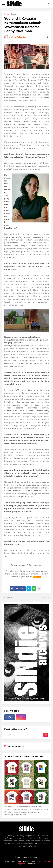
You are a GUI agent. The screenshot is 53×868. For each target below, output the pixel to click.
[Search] (50, 4)
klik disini (37, 577)
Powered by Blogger (14, 746)
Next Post (46, 598)
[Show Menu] (3, 4)
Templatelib (32, 864)
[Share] (47, 37)
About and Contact (30, 857)
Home (7, 14)
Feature (14, 14)
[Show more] (39, 589)
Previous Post (9, 598)
